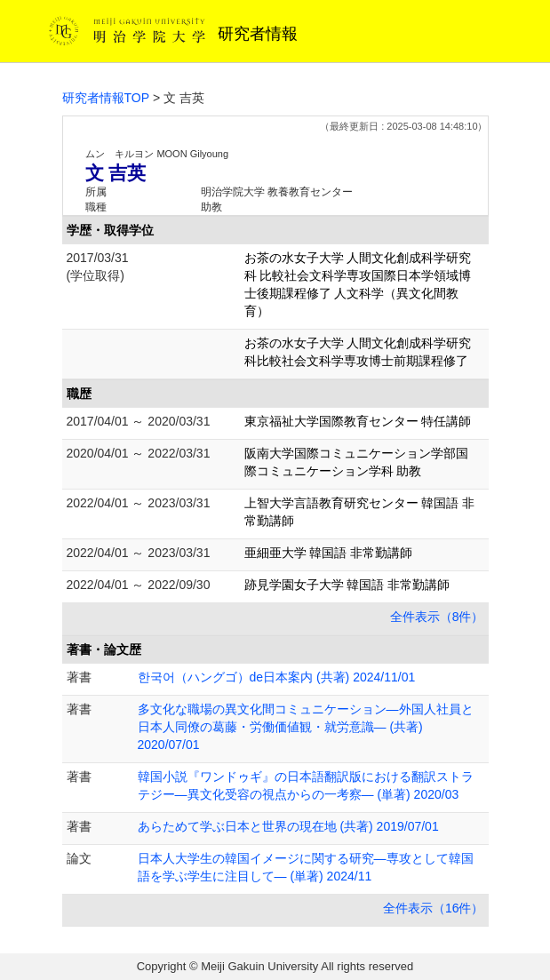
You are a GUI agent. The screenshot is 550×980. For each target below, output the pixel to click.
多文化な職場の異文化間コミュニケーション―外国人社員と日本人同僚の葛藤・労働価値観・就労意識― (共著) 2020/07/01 (306, 727)
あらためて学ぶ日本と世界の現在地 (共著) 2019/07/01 (288, 826)
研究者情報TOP (106, 98)
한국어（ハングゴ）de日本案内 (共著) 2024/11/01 (277, 677)
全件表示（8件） (437, 617)
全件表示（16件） (434, 908)
